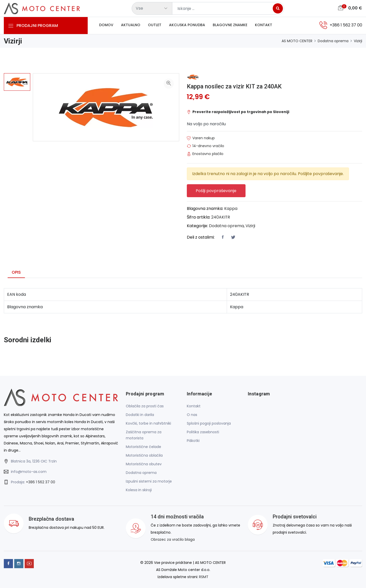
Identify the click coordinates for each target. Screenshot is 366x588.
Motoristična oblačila (144, 456)
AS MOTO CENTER (297, 41)
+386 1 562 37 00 (41, 482)
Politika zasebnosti (203, 432)
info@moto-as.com (29, 472)
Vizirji (358, 41)
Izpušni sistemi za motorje (149, 482)
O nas (192, 415)
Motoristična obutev (144, 464)
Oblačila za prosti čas (145, 406)
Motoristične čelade (143, 447)
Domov (106, 25)
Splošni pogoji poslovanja (209, 424)
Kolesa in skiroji (139, 490)
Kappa (231, 208)
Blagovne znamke (230, 25)
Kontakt (264, 25)
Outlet (155, 25)
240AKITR (221, 217)
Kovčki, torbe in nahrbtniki (148, 424)
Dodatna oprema (333, 41)
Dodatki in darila (140, 415)
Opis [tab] (16, 272)
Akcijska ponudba (187, 25)
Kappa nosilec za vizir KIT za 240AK (236, 86)
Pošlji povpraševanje (216, 191)
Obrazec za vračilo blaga (173, 540)
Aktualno (131, 25)
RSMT (204, 577)
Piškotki (193, 441)
